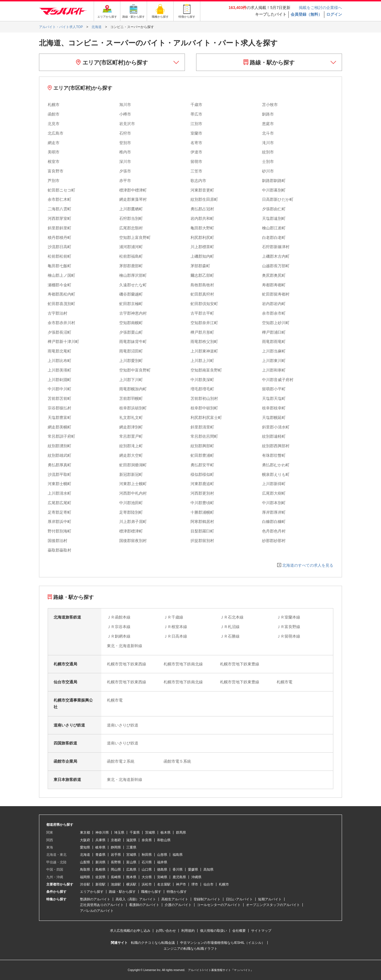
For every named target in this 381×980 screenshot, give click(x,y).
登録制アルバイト (207, 899)
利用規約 (188, 931)
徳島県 (162, 870)
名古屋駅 (164, 884)
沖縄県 (196, 877)
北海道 (85, 855)
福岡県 (85, 877)
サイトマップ (261, 931)
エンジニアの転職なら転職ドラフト (190, 949)
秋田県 (147, 855)
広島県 (131, 870)
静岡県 (116, 847)
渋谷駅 (85, 884)
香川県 (178, 870)
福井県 (162, 862)
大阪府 (85, 840)
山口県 (147, 870)
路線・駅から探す (269, 63)
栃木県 (166, 833)
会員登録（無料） (306, 14)
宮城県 (131, 855)
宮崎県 (162, 877)
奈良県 (147, 840)
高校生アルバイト (175, 899)
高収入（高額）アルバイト (136, 899)
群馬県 (181, 833)
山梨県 (85, 862)
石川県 (147, 862)
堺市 (195, 884)
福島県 (178, 855)
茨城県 (150, 833)
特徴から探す (177, 892)
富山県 (131, 862)
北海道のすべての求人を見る (308, 565)
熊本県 (131, 877)
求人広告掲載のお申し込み (130, 931)
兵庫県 (100, 840)
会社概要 (239, 931)
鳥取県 (85, 870)
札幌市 (224, 884)
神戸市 (181, 884)
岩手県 (116, 855)
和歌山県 (164, 840)
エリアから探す (92, 892)
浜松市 (147, 884)
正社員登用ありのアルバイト (102, 905)
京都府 (116, 840)
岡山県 (116, 870)
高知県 (208, 870)
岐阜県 (100, 847)
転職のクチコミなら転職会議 (153, 943)
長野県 (116, 862)
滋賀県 (131, 840)
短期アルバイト (270, 899)
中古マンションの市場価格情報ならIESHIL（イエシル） (222, 943)
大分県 (147, 877)
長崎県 (116, 877)
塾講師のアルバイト (95, 899)
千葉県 (135, 833)
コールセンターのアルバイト (219, 905)
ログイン (334, 14)
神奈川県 (102, 833)
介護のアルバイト (178, 905)
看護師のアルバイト (144, 905)
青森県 (100, 855)
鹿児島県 (179, 877)
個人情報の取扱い (214, 931)
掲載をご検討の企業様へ (320, 8)
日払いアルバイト (239, 899)
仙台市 (208, 884)
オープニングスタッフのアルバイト (273, 905)
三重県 (131, 847)
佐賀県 (100, 877)
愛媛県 (193, 870)
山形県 (162, 855)
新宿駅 (100, 884)
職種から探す (151, 892)
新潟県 (100, 862)
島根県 (100, 870)
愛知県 (85, 847)
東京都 (85, 833)
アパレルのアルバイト (97, 911)
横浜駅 (131, 884)
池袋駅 (116, 884)
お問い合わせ (166, 931)
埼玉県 (119, 833)
